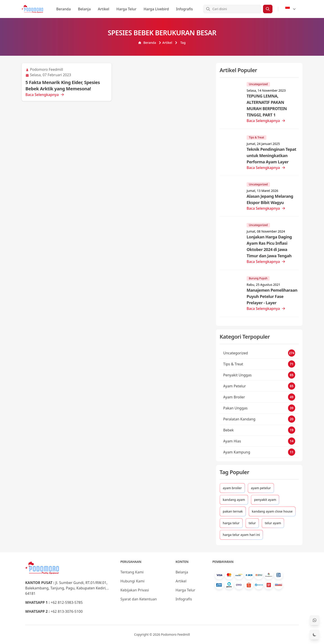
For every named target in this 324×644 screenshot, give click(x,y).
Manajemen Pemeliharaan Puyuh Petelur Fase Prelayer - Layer (272, 296)
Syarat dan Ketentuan (139, 599)
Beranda (63, 9)
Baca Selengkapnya (45, 95)
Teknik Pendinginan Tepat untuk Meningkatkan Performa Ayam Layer (271, 155)
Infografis (184, 9)
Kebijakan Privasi (135, 590)
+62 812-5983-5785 (67, 602)
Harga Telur (126, 9)
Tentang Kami (132, 572)
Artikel (103, 9)
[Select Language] (291, 9)
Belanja (84, 9)
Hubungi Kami (132, 581)
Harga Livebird (156, 9)
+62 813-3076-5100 (67, 611)
